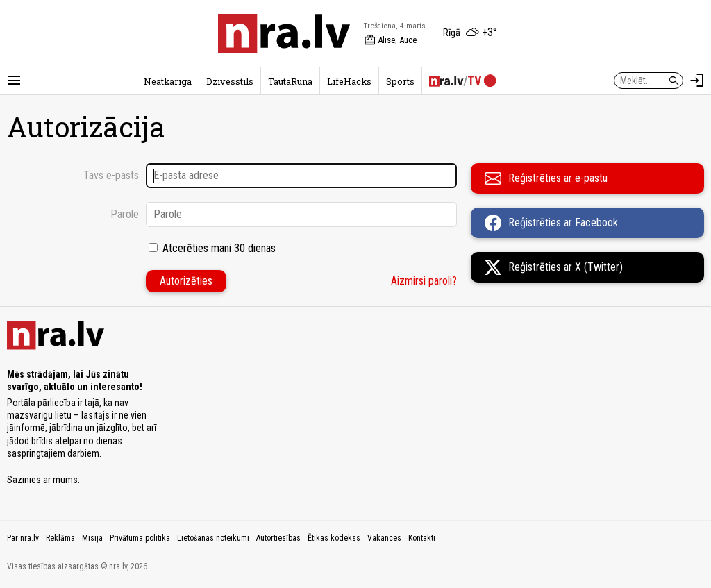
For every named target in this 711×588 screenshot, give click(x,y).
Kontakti (422, 538)
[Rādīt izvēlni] (14, 81)
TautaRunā (290, 81)
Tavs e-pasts (111, 175)
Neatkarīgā (168, 81)
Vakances (384, 538)
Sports (400, 81)
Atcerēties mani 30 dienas (219, 248)
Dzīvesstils (230, 81)
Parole (125, 214)
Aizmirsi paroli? (424, 281)
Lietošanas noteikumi (213, 538)
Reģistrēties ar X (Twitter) (554, 267)
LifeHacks (349, 81)
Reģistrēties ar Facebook (551, 223)
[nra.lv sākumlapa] (284, 33)
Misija (92, 538)
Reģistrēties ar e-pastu (546, 178)
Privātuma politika (140, 538)
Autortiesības (278, 538)
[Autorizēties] (697, 81)
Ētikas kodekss (334, 538)
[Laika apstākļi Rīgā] (470, 33)
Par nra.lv (23, 538)
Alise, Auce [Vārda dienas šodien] (390, 40)
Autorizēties (186, 281)
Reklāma (60, 538)
